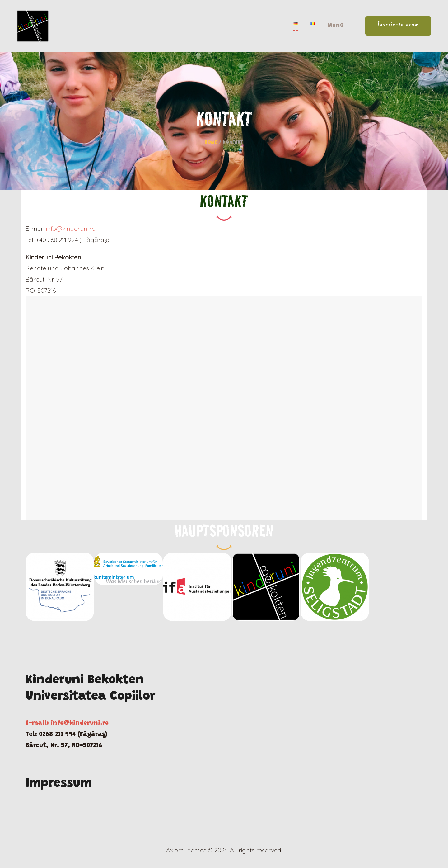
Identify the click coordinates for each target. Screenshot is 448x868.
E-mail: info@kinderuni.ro (67, 723)
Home (211, 143)
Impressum (59, 784)
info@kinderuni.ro (71, 228)
